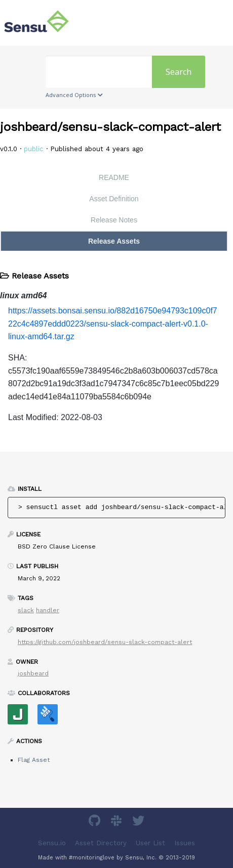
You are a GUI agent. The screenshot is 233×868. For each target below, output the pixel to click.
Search (179, 72)
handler (48, 610)
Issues (185, 842)
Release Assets (114, 241)
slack (26, 610)
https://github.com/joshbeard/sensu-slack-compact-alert (105, 642)
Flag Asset (34, 760)
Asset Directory (101, 842)
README (114, 177)
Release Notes (114, 220)
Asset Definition (114, 199)
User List (150, 842)
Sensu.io (52, 842)
